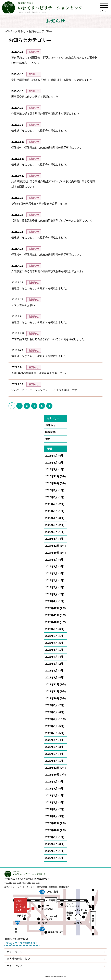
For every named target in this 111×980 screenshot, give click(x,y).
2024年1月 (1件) (55, 601)
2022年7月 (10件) (55, 719)
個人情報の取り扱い (18, 959)
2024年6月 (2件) (55, 574)
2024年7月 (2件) (55, 567)
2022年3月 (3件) (55, 747)
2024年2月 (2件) (55, 594)
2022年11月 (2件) (55, 692)
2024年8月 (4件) (55, 560)
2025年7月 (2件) (55, 504)
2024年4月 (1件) (55, 580)
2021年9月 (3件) (55, 782)
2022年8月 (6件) (55, 712)
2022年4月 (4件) (55, 740)
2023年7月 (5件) (55, 643)
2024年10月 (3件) (55, 553)
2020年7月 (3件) (55, 844)
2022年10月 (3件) (55, 698)
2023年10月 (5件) (55, 622)
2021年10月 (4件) (55, 775)
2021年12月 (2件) (55, 768)
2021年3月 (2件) (55, 803)
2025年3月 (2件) (55, 525)
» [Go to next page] (52, 409)
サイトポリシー (16, 952)
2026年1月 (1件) (55, 469)
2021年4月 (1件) (55, 796)
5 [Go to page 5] (42, 406)
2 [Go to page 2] (19, 406)
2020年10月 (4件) (55, 830)
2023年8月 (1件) (55, 636)
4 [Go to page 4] (34, 406)
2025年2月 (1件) (55, 532)
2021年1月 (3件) (55, 816)
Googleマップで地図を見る (22, 943)
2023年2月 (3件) (55, 671)
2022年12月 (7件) (55, 685)
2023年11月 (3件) (55, 615)
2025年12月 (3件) (55, 476)
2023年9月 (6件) (55, 629)
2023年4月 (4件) (55, 657)
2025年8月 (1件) (55, 497)
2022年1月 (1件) (55, 761)
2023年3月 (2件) (55, 664)
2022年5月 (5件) (55, 733)
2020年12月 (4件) (55, 823)
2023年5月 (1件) (55, 650)
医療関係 (50, 432)
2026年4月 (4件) (55, 456)
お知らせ (20, 31)
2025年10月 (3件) (55, 483)
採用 (48, 439)
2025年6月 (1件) (55, 511)
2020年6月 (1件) (55, 851)
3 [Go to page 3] (27, 406)
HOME (8, 31)
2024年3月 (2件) (55, 587)
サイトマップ (14, 966)
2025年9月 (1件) (55, 490)
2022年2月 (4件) (55, 754)
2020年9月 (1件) (55, 837)
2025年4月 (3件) (55, 518)
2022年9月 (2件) (55, 705)
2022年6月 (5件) (55, 726)
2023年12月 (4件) (55, 608)
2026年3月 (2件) (55, 463)
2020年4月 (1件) (55, 858)
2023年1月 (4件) (55, 678)
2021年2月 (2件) (55, 809)
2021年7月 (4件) (55, 789)
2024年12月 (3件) (55, 546)
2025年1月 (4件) (55, 539)
